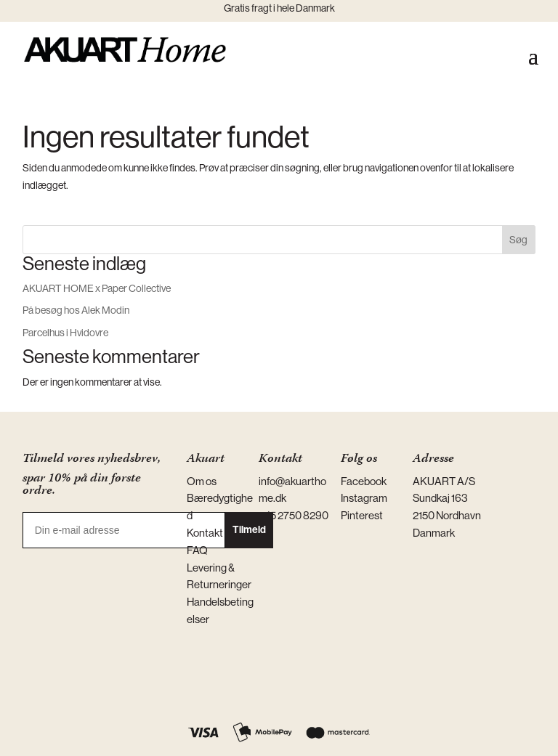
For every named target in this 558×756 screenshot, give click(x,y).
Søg (518, 240)
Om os (202, 481)
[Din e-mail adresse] (124, 530)
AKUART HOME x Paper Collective (97, 288)
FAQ (197, 550)
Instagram (364, 498)
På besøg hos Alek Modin (76, 310)
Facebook (364, 481)
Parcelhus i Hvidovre (65, 333)
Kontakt (205, 533)
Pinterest (362, 515)
